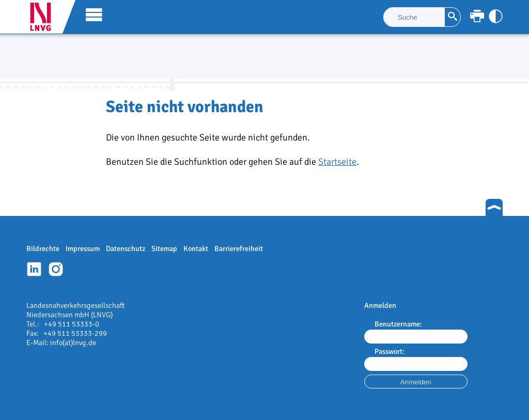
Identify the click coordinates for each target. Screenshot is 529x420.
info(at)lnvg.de (73, 343)
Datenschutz (126, 248)
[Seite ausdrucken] (477, 16)
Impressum (83, 248)
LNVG (44, 17)
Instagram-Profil (56, 269)
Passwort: (390, 351)
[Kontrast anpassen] (496, 16)
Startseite (337, 162)
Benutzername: (398, 324)
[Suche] (414, 17)
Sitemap (164, 248)
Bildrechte (43, 248)
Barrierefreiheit (239, 248)
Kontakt (196, 248)
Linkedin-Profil (34, 269)
